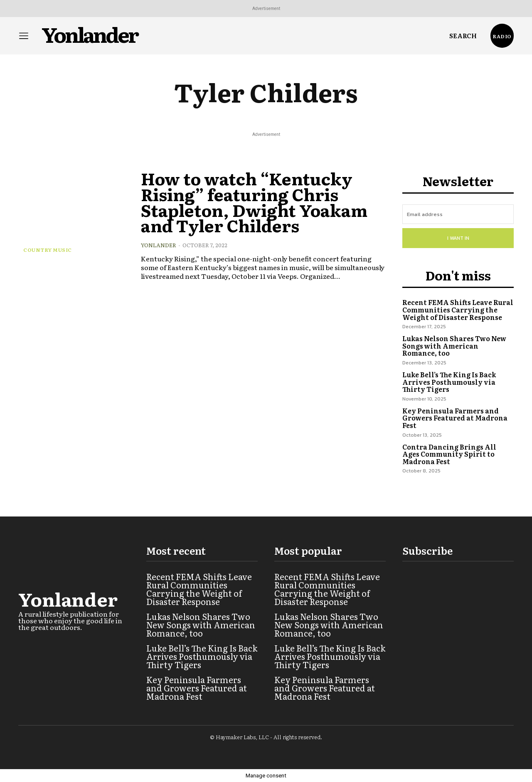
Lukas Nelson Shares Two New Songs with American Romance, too (454, 346)
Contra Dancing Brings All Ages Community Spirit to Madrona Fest (449, 454)
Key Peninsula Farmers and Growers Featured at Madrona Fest (455, 418)
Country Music (48, 250)
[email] (458, 214)
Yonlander (159, 245)
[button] (463, 36)
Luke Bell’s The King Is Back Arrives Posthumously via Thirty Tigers (449, 382)
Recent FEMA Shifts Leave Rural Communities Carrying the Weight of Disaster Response (458, 309)
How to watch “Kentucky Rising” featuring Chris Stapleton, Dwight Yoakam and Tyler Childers (260, 201)
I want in (458, 238)
